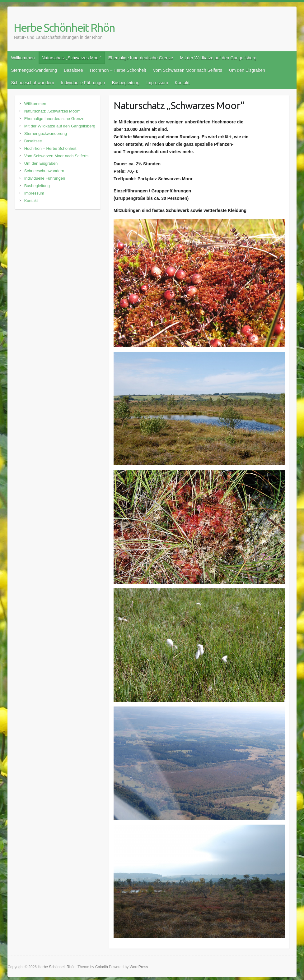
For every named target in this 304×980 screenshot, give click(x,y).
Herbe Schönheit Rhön (64, 28)
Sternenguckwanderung (34, 70)
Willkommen (23, 58)
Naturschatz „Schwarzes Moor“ (72, 58)
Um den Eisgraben (247, 70)
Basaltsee (73, 70)
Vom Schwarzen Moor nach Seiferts (187, 70)
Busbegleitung (126, 83)
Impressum (157, 83)
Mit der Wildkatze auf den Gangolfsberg (218, 58)
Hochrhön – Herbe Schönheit (118, 70)
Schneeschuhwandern (33, 83)
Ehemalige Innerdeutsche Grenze (141, 58)
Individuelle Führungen (83, 83)
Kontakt (182, 83)
